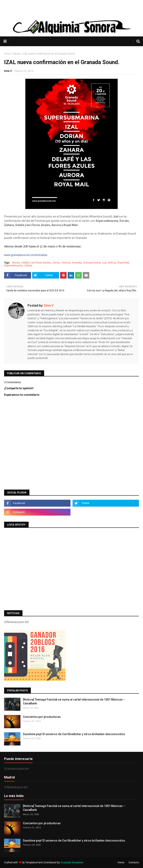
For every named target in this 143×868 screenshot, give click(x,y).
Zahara (16, 54)
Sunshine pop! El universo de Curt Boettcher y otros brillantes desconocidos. (74, 734)
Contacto (134, 863)
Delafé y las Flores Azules (36, 263)
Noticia (112, 263)
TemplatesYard (34, 863)
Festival (66, 263)
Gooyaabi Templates (72, 863)
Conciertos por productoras (42, 717)
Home (121, 863)
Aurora (16, 263)
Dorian (56, 263)
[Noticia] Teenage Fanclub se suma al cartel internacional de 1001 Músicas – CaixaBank (74, 702)
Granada (77, 263)
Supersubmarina (13, 266)
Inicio (7, 54)
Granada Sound (92, 263)
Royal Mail (123, 263)
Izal (104, 263)
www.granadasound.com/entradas (26, 255)
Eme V (8, 71)
